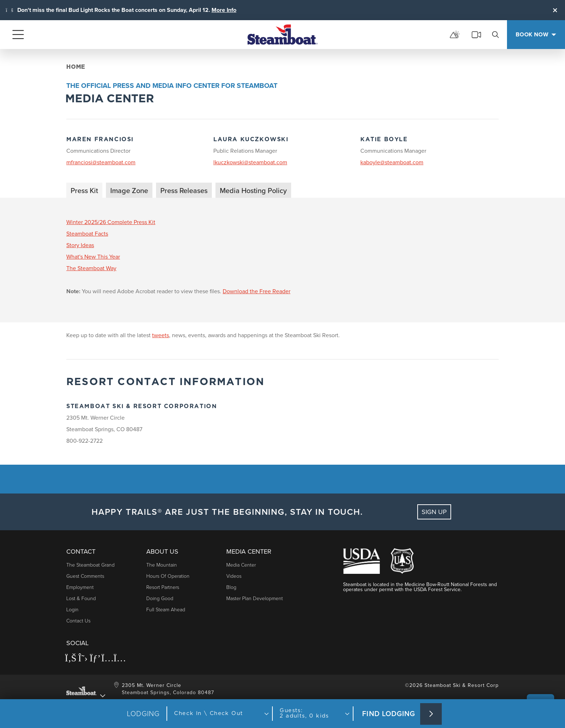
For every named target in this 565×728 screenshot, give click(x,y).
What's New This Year (93, 257)
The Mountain (162, 565)
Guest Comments (85, 576)
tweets (161, 335)
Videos (234, 576)
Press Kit (84, 191)
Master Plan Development (255, 599)
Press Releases (184, 191)
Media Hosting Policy (253, 191)
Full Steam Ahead (166, 610)
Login (72, 610)
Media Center (241, 565)
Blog (231, 587)
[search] (495, 35)
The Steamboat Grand (90, 565)
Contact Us (78, 621)
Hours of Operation (168, 576)
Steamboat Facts (87, 234)
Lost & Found (81, 599)
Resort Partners (163, 587)
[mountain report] (455, 35)
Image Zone (129, 191)
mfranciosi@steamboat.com (101, 162)
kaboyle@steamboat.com (392, 162)
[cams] (476, 35)
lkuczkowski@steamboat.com (250, 162)
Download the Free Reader (257, 291)
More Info (224, 10)
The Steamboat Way (91, 268)
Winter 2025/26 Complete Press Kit (111, 222)
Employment (80, 587)
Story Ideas (80, 245)
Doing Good (160, 599)
